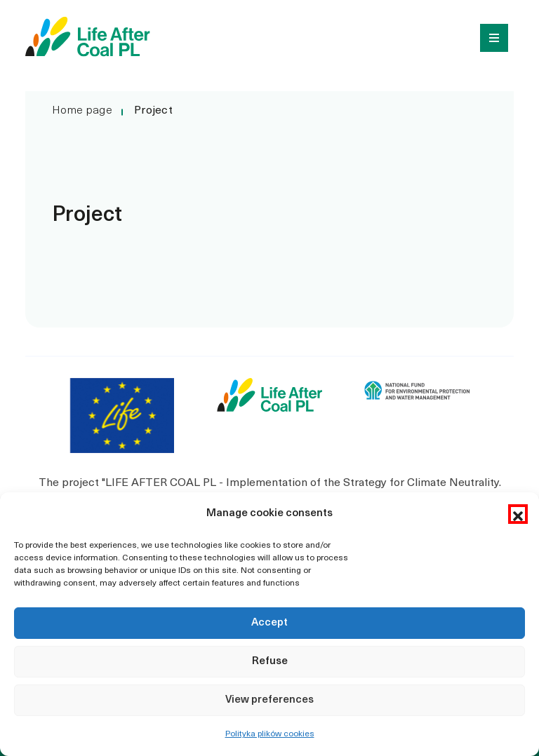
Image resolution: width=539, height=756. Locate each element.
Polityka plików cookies (270, 734)
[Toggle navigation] (489, 36)
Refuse (270, 662)
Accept (269, 623)
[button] (518, 514)
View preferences (269, 700)
